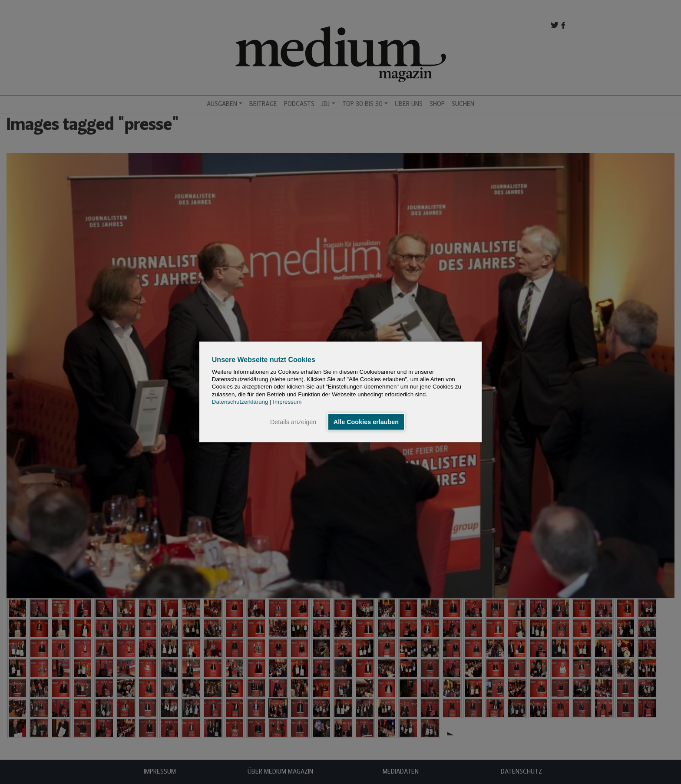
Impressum (287, 402)
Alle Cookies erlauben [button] (366, 422)
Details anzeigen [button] (293, 422)
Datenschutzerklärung (240, 402)
